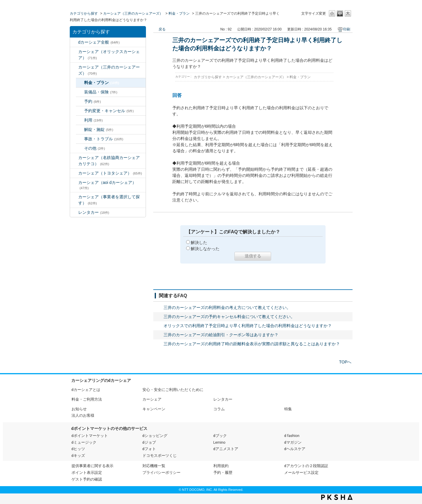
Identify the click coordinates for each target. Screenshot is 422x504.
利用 (93, 120)
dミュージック (84, 442)
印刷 (347, 29)
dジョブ (149, 442)
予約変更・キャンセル (109, 111)
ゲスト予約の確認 (87, 479)
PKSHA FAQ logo (337, 497)
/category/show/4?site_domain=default (74, 67)
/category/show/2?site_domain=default (74, 42)
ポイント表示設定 (87, 473)
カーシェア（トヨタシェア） (110, 173)
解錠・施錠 (99, 129)
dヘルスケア (295, 449)
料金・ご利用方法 (87, 399)
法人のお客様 (83, 415)
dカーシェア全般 (99, 42)
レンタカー (94, 212)
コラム (219, 409)
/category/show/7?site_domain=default (74, 212)
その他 (95, 148)
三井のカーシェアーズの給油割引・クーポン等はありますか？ (221, 335)
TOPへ (345, 362)
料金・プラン (179, 13)
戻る (162, 29)
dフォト (149, 449)
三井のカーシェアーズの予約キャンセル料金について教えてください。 (229, 317)
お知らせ (79, 409)
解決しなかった (205, 249)
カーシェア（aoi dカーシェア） (107, 185)
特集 (288, 409)
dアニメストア (226, 449)
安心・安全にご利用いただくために (173, 390)
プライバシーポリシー (161, 473)
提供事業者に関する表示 (92, 466)
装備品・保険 (101, 92)
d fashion (292, 436)
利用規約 (221, 466)
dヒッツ (78, 449)
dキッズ (78, 456)
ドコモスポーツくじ (160, 456)
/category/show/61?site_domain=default (74, 173)
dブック (220, 436)
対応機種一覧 (154, 466)
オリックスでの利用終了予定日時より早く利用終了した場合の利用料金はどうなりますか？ (248, 326)
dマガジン (293, 442)
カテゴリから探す (84, 13)
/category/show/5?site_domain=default (74, 158)
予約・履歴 (223, 473)
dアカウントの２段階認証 (306, 466)
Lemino (219, 442)
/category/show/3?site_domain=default (74, 52)
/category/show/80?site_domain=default (74, 197)
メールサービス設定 (301, 473)
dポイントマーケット (90, 436)
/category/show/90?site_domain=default (74, 183)
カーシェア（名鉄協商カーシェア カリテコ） (111, 161)
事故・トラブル (104, 139)
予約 (93, 101)
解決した (199, 242)
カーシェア (152, 399)
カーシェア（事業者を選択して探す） (109, 200)
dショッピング (155, 436)
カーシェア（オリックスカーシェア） (109, 55)
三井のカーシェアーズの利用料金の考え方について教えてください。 (227, 307)
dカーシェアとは (86, 390)
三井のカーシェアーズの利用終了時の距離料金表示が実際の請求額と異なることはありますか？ (252, 344)
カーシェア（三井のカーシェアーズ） (133, 13)
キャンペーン (154, 409)
